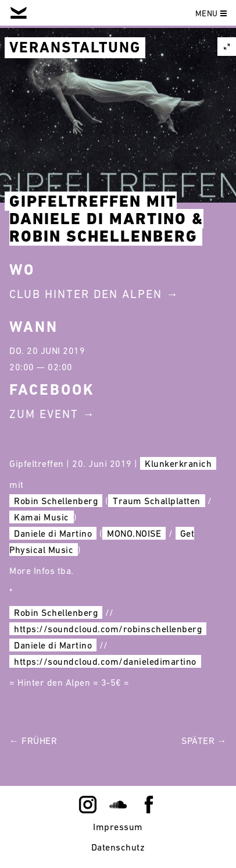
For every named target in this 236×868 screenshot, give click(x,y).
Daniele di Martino (53, 533)
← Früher (33, 741)
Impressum (118, 827)
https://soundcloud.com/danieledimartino (105, 661)
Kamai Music (42, 517)
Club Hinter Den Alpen (86, 294)
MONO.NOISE (134, 533)
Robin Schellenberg (56, 501)
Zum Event (44, 414)
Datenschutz (118, 847)
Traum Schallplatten (157, 501)
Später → (204, 741)
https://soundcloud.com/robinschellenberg (108, 629)
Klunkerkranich (178, 463)
